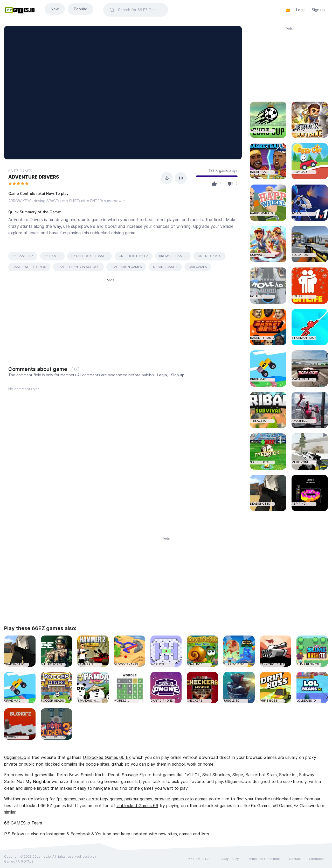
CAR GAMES (198, 267)
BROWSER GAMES (173, 256)
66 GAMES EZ (23, 256)
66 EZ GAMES (20, 171)
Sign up (318, 10)
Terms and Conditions (264, 859)
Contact (295, 859)
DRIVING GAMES (165, 267)
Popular (81, 9)
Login (301, 10)
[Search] (140, 10)
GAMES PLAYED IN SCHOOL (78, 267)
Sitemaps (316, 859)
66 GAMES (52, 256)
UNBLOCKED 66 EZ (133, 256)
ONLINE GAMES (209, 256)
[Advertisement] (110, 319)
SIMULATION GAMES (126, 267)
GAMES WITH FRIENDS (29, 267)
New (55, 9)
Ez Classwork (306, 806)
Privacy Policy (228, 859)
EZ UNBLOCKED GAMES (89, 256)
